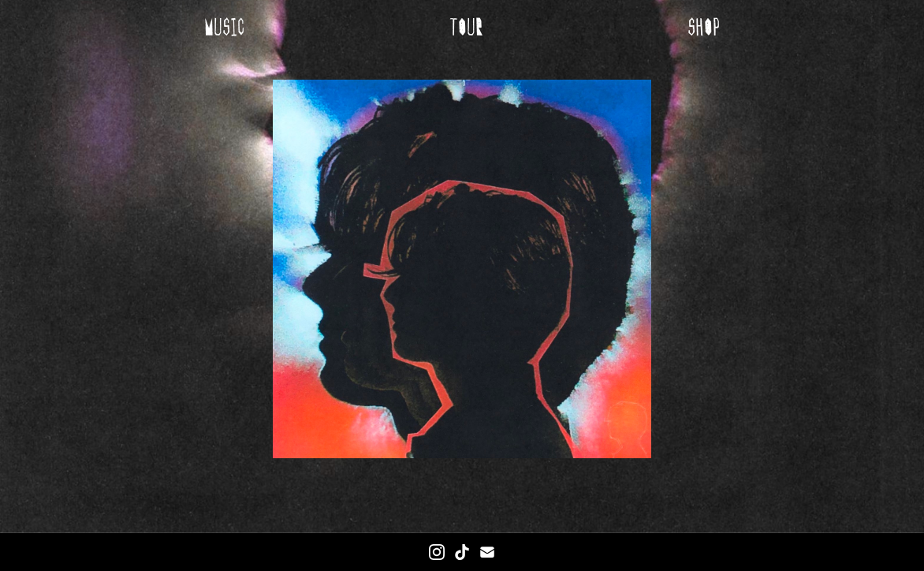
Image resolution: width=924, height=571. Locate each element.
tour (466, 28)
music (224, 28)
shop (704, 28)
